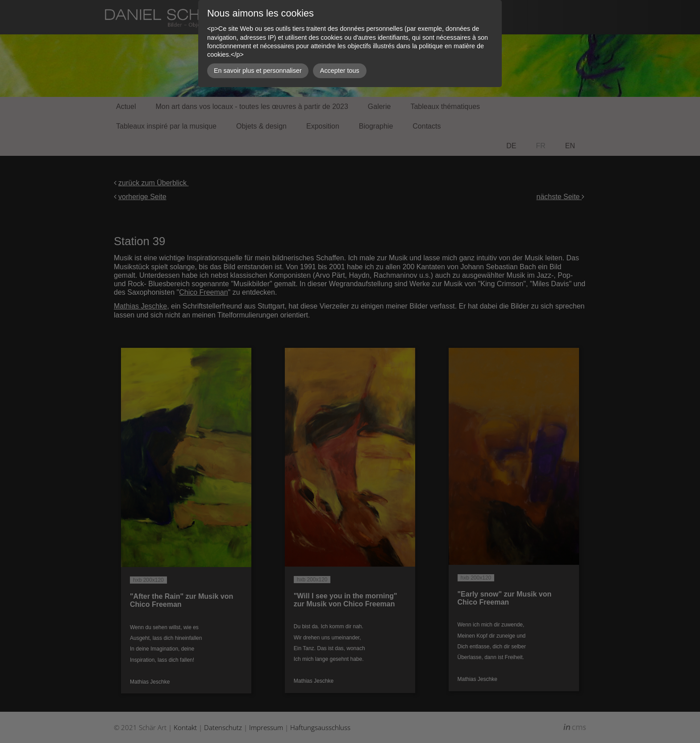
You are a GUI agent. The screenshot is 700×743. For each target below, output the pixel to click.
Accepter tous (340, 71)
